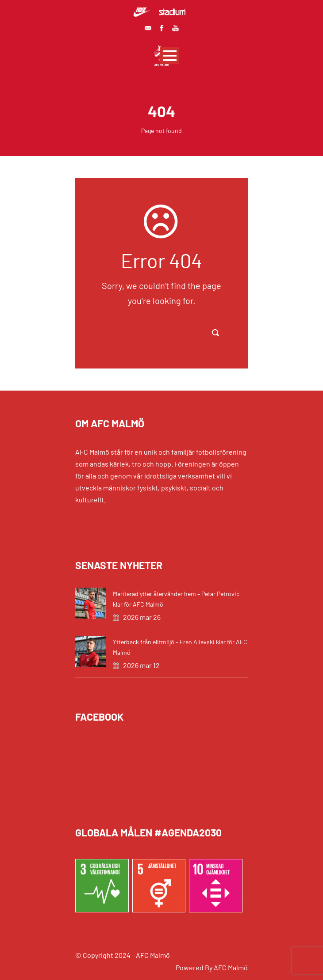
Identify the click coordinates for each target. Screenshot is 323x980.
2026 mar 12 (141, 665)
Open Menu (170, 55)
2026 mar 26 (142, 617)
